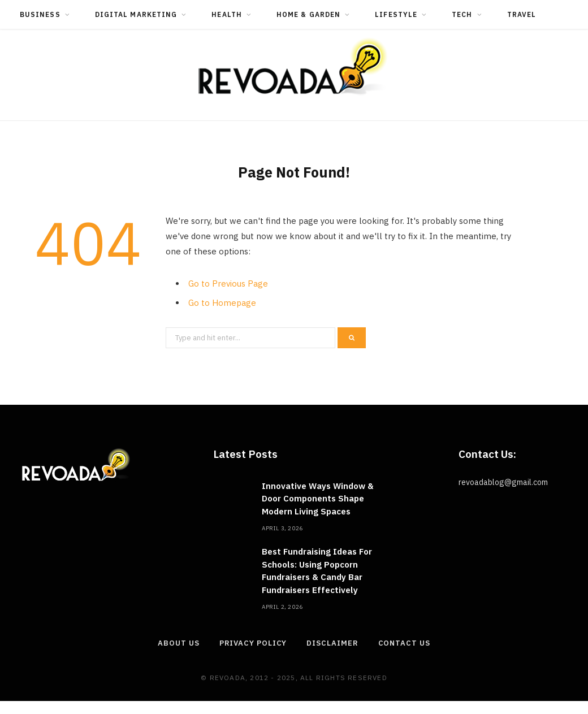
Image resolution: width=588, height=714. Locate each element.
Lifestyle (396, 14)
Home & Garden (308, 14)
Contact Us (404, 643)
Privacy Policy (253, 643)
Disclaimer (332, 643)
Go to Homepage (222, 303)
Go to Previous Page (228, 284)
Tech (462, 14)
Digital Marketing (136, 14)
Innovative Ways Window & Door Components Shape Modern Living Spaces (318, 499)
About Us (178, 643)
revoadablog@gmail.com (503, 482)
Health (226, 14)
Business (40, 14)
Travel (522, 14)
